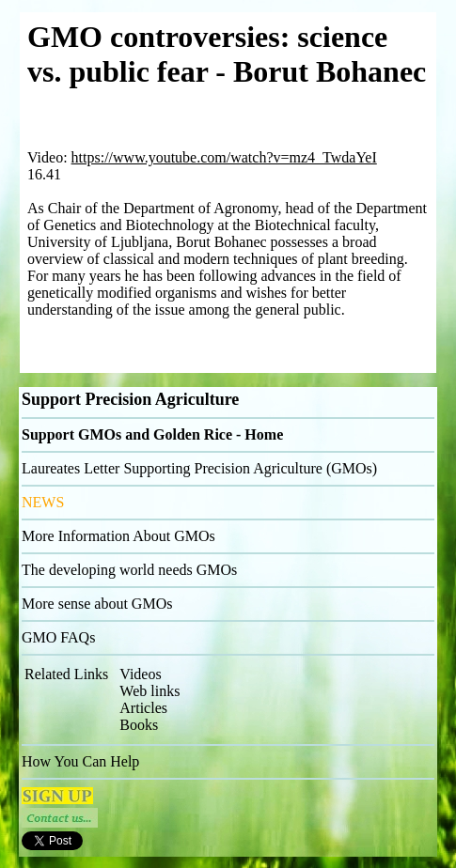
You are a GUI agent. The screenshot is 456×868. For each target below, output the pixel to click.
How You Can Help (80, 761)
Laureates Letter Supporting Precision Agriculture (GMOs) (199, 468)
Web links (149, 691)
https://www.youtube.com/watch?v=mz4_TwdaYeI (224, 157)
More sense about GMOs (97, 604)
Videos (140, 674)
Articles (143, 708)
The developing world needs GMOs (129, 570)
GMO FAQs (58, 637)
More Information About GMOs (118, 536)
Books (139, 725)
